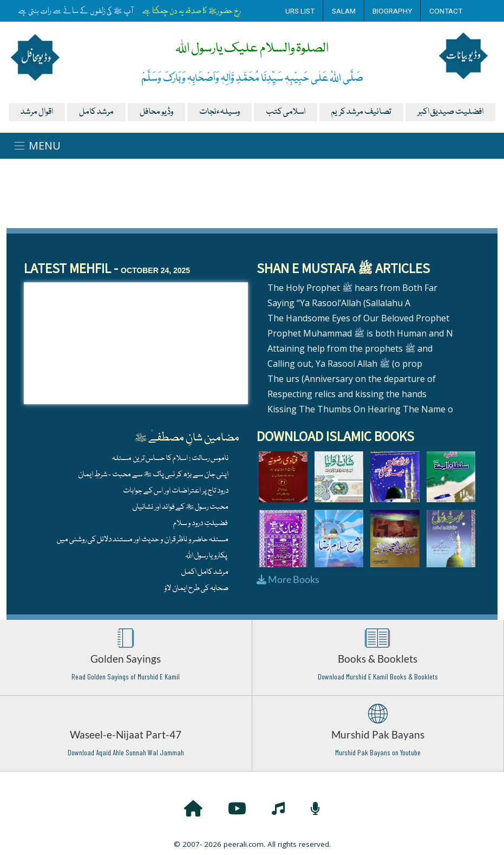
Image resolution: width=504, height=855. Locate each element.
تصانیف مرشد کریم (361, 112)
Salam (344, 11)
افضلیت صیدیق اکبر (450, 112)
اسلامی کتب (286, 112)
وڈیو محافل (156, 112)
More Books (288, 579)
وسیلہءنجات (220, 112)
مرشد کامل (96, 112)
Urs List (300, 11)
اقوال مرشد (37, 112)
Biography (392, 11)
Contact (446, 11)
